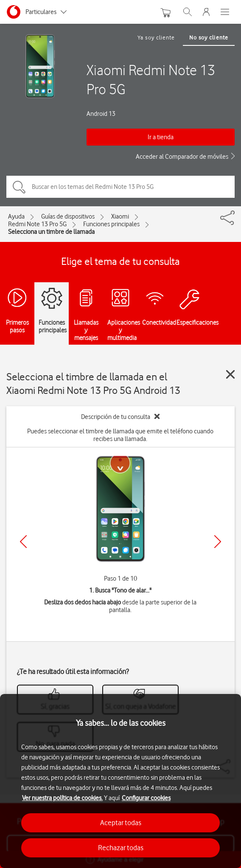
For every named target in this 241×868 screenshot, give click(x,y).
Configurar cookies (146, 798)
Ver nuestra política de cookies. (62, 798)
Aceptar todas (121, 823)
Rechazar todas (121, 848)
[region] (120, 781)
